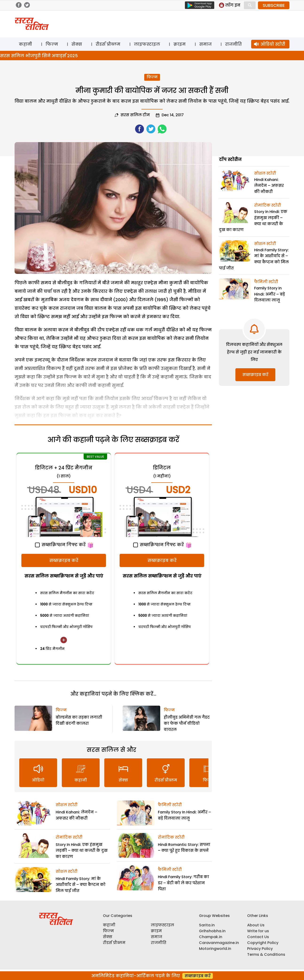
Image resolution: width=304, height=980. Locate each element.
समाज (205, 44)
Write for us (258, 931)
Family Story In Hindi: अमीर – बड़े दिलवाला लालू (270, 294)
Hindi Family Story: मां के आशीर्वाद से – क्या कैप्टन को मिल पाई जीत (81, 885)
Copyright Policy (263, 943)
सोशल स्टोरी (67, 805)
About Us (256, 925)
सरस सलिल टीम (135, 115)
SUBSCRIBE (274, 5)
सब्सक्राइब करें (64, 560)
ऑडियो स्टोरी (273, 44)
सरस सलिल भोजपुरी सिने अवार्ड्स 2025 (39, 56)
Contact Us (258, 937)
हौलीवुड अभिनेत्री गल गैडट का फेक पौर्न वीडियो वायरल (187, 723)
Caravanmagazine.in (219, 943)
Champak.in (211, 937)
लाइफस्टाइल (147, 44)
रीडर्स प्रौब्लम (108, 44)
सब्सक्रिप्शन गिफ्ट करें (60, 545)
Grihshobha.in (212, 931)
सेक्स (77, 44)
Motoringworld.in (215, 949)
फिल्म (52, 44)
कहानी (25, 44)
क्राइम (179, 44)
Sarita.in (207, 925)
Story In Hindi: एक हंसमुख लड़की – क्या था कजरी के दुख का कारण (82, 851)
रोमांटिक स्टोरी (69, 837)
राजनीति (233, 44)
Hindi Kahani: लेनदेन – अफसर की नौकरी (269, 186)
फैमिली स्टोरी (170, 805)
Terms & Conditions (266, 954)
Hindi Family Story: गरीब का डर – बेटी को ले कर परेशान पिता (183, 883)
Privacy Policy (260, 949)
